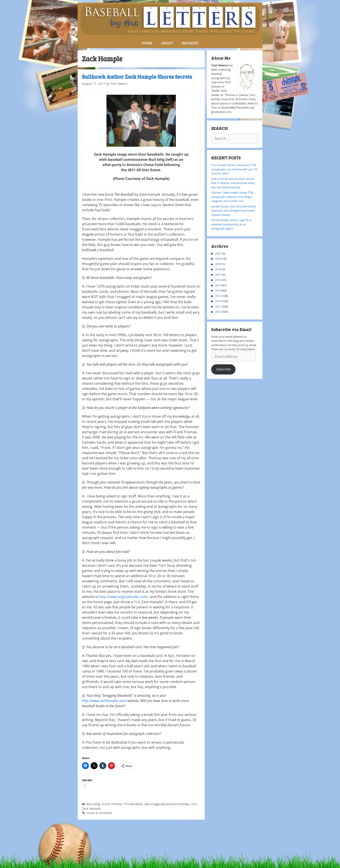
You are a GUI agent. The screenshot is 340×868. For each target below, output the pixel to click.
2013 (218, 296)
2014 (218, 290)
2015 (218, 285)
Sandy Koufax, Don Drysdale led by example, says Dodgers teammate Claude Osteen (234, 211)
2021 (218, 253)
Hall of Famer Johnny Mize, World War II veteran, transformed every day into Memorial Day (233, 183)
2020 (218, 259)
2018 (218, 269)
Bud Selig (93, 804)
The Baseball (133, 804)
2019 (218, 264)
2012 (218, 301)
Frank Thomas (112, 804)
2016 (218, 280)
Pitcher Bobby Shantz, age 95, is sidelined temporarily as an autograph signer (231, 224)
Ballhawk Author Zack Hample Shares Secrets (137, 77)
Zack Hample (91, 809)
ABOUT (167, 43)
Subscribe (223, 369)
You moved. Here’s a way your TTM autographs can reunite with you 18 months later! (234, 169)
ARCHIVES (190, 43)
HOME (147, 43)
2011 (218, 306)
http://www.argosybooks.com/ (124, 597)
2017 (218, 275)
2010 (218, 312)
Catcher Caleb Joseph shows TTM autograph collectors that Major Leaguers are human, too (232, 197)
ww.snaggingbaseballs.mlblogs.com (170, 804)
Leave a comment (99, 813)
